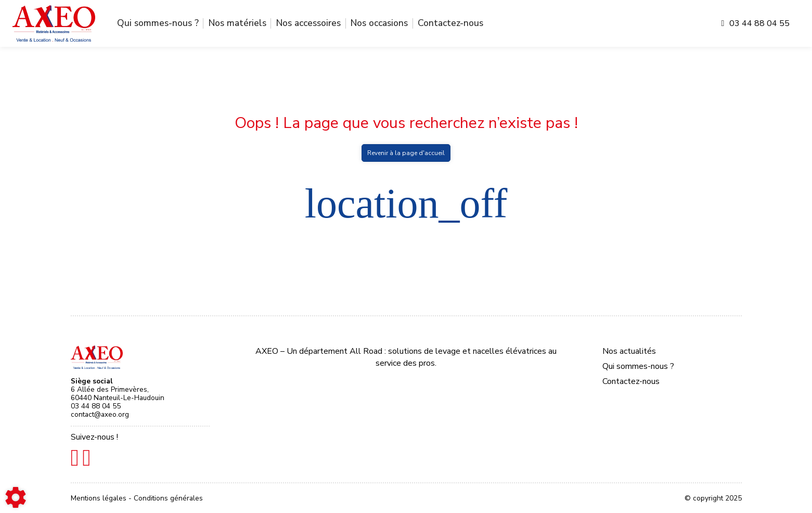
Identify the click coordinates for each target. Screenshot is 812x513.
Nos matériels (237, 23)
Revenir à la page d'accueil (406, 153)
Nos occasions (379, 23)
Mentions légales (100, 498)
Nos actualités (629, 351)
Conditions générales (168, 498)
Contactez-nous (450, 23)
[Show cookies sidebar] (16, 497)
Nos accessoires (308, 23)
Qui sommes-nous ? (158, 23)
